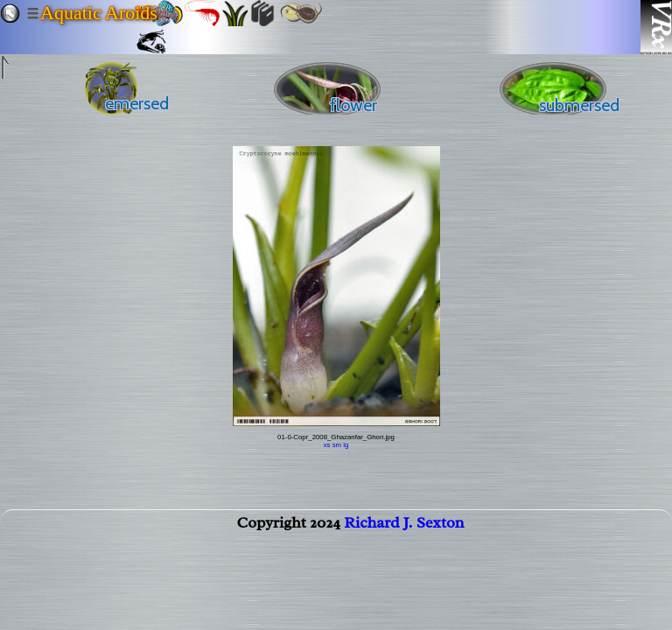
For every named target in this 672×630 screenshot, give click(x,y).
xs (327, 445)
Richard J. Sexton (404, 526)
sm (337, 445)
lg (346, 445)
